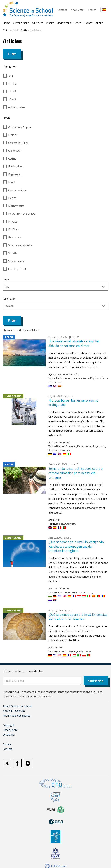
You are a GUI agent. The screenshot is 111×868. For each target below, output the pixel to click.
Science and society (20, 245)
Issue (6, 279)
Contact (62, 10)
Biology (13, 135)
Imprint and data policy (17, 716)
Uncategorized (17, 269)
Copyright (9, 725)
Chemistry (14, 151)
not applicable (16, 107)
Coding (12, 158)
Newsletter (78, 10)
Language (9, 299)
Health (12, 198)
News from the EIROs (22, 214)
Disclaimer (9, 735)
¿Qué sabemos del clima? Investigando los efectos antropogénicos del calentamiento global (76, 546)
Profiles (13, 229)
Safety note (10, 730)
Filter (12, 54)
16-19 (12, 99)
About (99, 23)
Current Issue (21, 23)
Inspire (50, 23)
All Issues (38, 23)
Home (7, 23)
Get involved (10, 30)
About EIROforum (14, 711)
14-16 (12, 91)
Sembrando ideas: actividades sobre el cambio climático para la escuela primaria (76, 473)
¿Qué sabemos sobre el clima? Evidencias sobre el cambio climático (78, 617)
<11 (11, 76)
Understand (64, 23)
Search (92, 10)
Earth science (16, 166)
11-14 (12, 84)
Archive (7, 744)
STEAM (13, 253)
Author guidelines (31, 30)
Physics (13, 221)
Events (88, 23)
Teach (77, 23)
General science (17, 190)
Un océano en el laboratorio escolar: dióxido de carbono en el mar (74, 343)
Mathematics (16, 206)
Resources (15, 237)
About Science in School (17, 706)
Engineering (15, 174)
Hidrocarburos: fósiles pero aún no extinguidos (73, 402)
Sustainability (16, 261)
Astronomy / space (20, 127)
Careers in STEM (18, 143)
